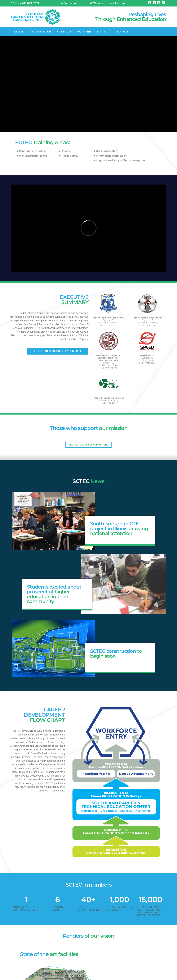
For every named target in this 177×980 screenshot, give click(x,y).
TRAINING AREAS (40, 32)
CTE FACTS (64, 32)
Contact (122, 32)
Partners (84, 32)
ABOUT (19, 32)
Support (104, 32)
